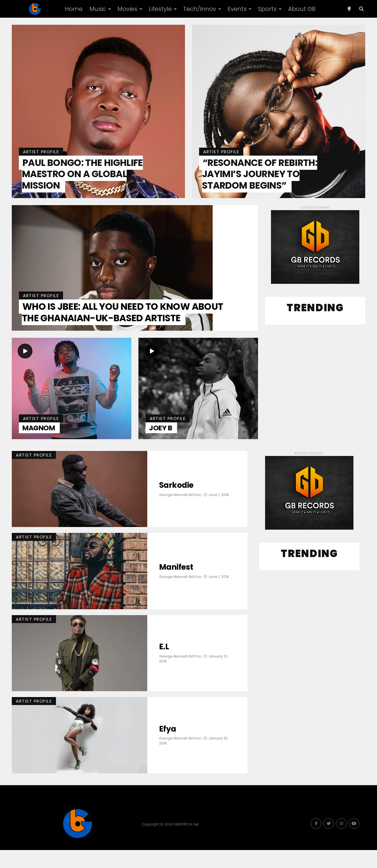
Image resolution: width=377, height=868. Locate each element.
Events (237, 9)
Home (74, 9)
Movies (127, 9)
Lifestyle (160, 9)
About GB (302, 9)
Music (98, 9)
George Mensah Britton (180, 513)
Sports (267, 9)
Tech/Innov (200, 9)
